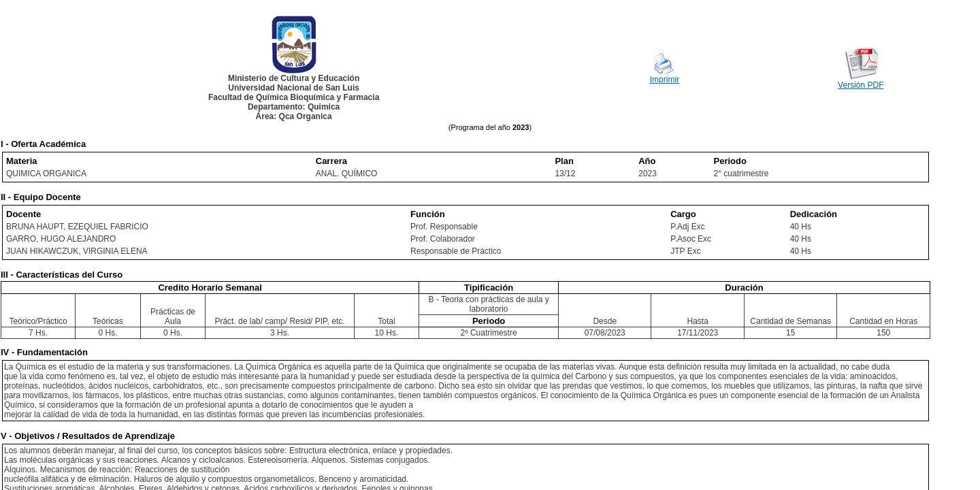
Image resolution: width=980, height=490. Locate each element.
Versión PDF (861, 85)
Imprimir (665, 80)
